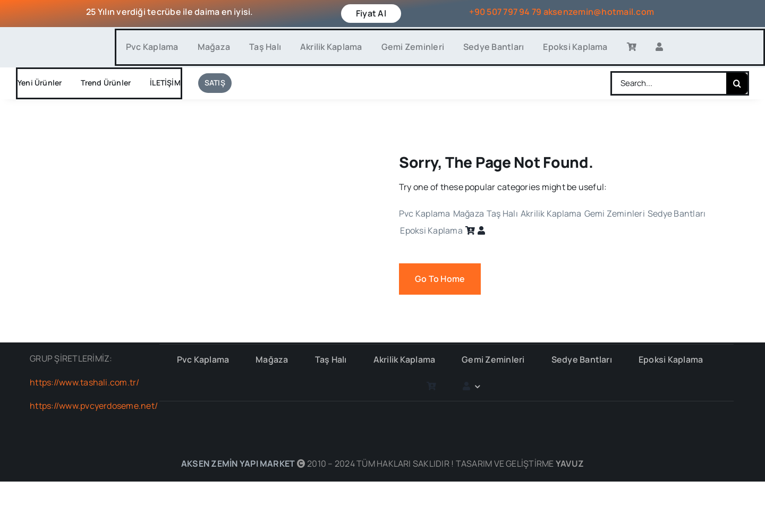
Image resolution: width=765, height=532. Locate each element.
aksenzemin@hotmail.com (599, 12)
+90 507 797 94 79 (505, 12)
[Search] (737, 83)
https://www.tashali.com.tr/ (84, 382)
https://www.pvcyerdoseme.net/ (94, 406)
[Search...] (669, 83)
